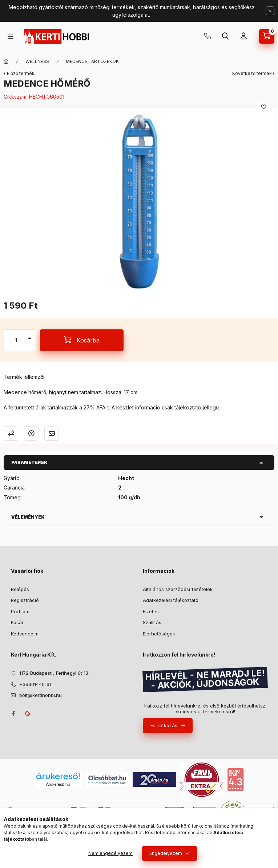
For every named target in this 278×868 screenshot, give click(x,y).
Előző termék (21, 73)
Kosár (17, 622)
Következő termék (252, 73)
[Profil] (243, 36)
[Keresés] (225, 36)
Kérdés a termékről (31, 433)
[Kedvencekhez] (263, 107)
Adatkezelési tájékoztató (171, 600)
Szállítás (152, 622)
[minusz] (29, 346)
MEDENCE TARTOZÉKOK (92, 61)
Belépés (20, 589)
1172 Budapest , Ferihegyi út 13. (54, 673)
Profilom (20, 611)
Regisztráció (25, 600)
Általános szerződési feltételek (178, 589)
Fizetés (151, 611)
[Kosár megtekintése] (267, 36)
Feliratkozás (164, 725)
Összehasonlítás (11, 433)
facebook (13, 714)
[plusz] (29, 335)
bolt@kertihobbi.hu (41, 695)
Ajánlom (52, 433)
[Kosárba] (82, 340)
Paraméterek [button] (29, 462)
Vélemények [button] (28, 517)
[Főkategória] (6, 62)
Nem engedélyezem (110, 853)
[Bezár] (270, 11)
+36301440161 (208, 36)
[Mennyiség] (16, 340)
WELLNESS (37, 61)
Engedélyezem (166, 853)
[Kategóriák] (10, 37)
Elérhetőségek (159, 634)
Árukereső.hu (58, 784)
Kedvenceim (25, 634)
